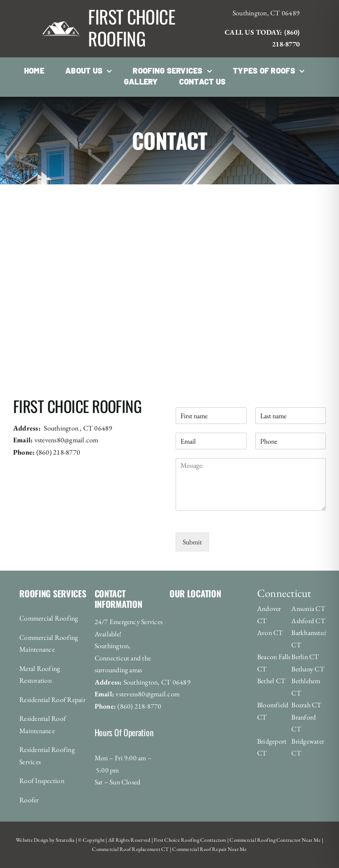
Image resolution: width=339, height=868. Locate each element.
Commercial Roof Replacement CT (130, 849)
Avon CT (270, 633)
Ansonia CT (308, 609)
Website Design (32, 840)
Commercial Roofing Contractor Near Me (275, 840)
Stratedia (65, 840)
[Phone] (291, 441)
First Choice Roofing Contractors (190, 840)
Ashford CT (308, 621)
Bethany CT (308, 669)
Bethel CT (271, 681)
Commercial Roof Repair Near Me (209, 849)
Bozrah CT (306, 705)
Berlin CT (305, 657)
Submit (192, 542)
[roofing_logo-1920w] (61, 10)
